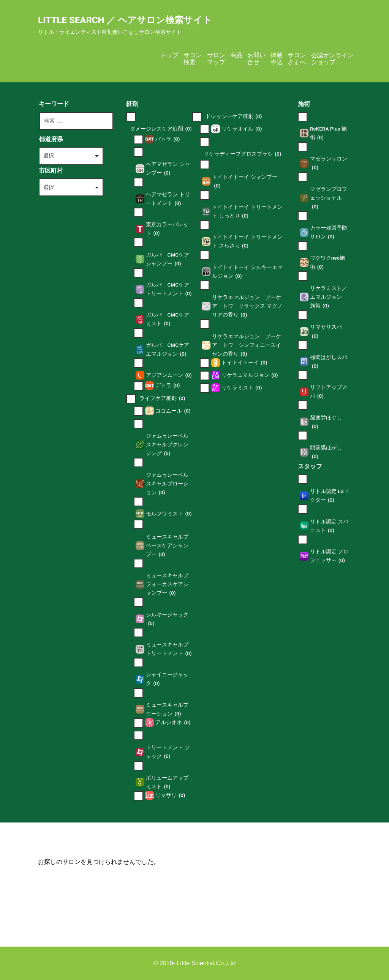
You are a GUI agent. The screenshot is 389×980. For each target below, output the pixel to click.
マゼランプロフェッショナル (329, 199)
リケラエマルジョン (250, 375)
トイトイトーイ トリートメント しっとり (247, 212)
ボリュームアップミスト (167, 783)
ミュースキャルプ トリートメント (169, 650)
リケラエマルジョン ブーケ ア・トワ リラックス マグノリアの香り (247, 307)
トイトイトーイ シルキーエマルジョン (247, 272)
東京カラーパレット (167, 229)
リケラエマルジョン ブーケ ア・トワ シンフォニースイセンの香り (247, 346)
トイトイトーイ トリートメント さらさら (247, 242)
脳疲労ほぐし (326, 423)
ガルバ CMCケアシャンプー (168, 260)
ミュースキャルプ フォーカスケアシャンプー (167, 585)
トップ (169, 55)
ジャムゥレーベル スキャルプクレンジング (167, 445)
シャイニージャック (167, 680)
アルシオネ (173, 722)
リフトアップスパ (329, 392)
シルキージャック (167, 620)
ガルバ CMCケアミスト (168, 320)
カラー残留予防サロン (329, 233)
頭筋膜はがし (326, 453)
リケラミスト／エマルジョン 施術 (329, 298)
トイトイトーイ (244, 363)
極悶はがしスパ (329, 362)
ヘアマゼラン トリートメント (168, 199)
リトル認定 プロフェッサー (329, 557)
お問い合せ (256, 59)
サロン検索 (193, 59)
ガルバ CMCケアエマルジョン (168, 350)
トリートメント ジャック (168, 752)
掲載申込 (277, 59)
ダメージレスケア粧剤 (161, 129)
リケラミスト (242, 388)
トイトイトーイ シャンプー (244, 182)
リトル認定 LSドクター (330, 496)
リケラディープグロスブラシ (242, 154)
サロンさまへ (297, 59)
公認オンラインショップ (332, 59)
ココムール (173, 411)
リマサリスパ (326, 332)
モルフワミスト (169, 514)
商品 (236, 55)
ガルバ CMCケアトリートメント (169, 290)
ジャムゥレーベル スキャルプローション (167, 484)
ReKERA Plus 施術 (328, 134)
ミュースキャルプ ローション (167, 710)
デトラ (168, 385)
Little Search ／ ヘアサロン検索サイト (125, 20)
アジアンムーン (169, 375)
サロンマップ (216, 59)
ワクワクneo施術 (328, 263)
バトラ (168, 139)
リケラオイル (242, 129)
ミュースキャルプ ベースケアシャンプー (167, 546)
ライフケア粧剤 (162, 398)
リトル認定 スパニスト (329, 527)
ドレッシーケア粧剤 (234, 116)
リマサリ (170, 795)
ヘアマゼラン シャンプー (168, 169)
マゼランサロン (329, 164)
